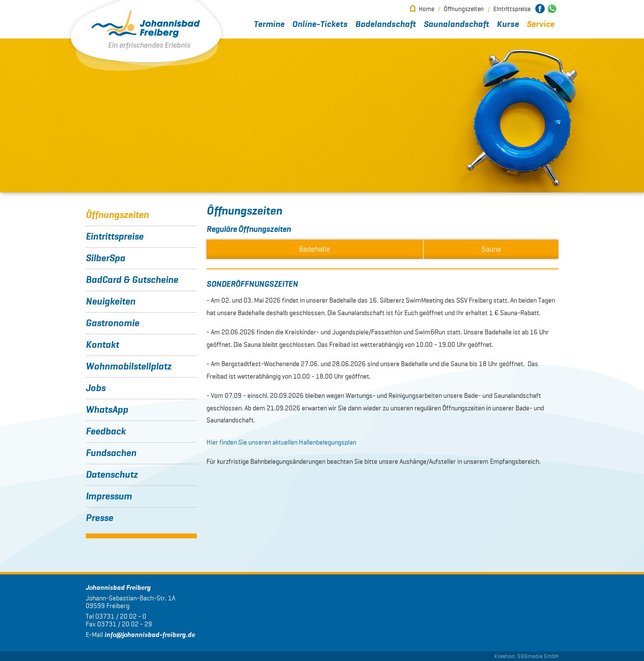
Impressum (109, 496)
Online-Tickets (320, 25)
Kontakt (102, 345)
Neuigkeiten (110, 302)
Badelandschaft (386, 25)
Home (426, 9)
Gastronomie (112, 323)
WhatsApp (107, 410)
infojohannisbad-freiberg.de (150, 635)
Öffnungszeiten (464, 9)
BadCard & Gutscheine (132, 280)
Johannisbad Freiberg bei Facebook (540, 9)
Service (541, 25)
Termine (269, 25)
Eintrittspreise (512, 9)
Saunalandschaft (456, 25)
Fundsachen (111, 453)
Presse (99, 518)
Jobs (96, 388)
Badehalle (315, 249)
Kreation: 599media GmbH (526, 656)
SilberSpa (105, 258)
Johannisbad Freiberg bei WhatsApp (552, 9)
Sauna (491, 249)
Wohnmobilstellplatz (129, 367)
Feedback (106, 432)
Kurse (508, 25)
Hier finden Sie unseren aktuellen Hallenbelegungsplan (281, 442)
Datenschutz (112, 475)
